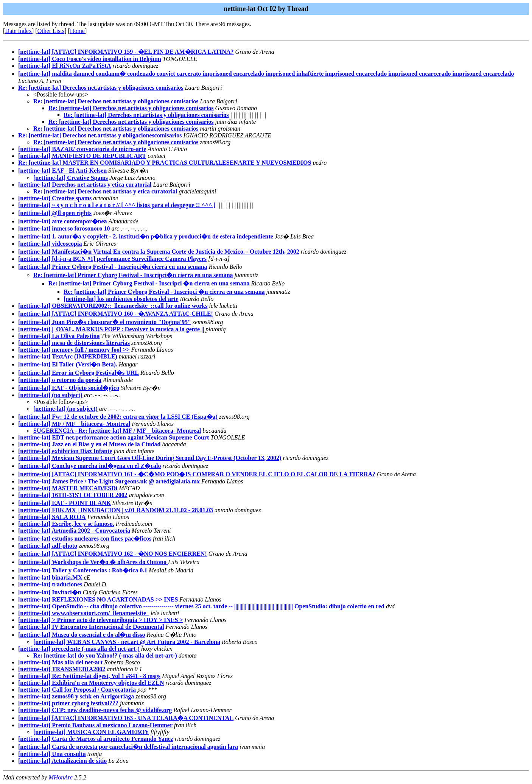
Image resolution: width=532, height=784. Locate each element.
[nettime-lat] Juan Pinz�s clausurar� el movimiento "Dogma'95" (105, 322)
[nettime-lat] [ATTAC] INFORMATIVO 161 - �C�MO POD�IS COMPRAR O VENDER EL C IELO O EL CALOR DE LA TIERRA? (197, 474)
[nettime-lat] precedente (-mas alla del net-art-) (79, 649)
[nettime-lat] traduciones (50, 584)
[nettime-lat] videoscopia (50, 244)
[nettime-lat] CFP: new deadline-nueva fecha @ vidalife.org (95, 710)
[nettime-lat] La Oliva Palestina (59, 336)
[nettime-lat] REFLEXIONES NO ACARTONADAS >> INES (98, 599)
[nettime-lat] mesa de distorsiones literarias (74, 343)
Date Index (18, 31)
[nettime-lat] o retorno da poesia (60, 380)
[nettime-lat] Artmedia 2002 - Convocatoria (74, 531)
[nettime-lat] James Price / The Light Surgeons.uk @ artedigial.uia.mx (109, 481)
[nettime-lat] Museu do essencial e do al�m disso (82, 635)
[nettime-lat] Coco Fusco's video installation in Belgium (90, 59)
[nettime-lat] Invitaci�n (50, 592)
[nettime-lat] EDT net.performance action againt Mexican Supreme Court (114, 437)
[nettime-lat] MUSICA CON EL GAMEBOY (91, 732)
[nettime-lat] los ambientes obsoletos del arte (121, 299)
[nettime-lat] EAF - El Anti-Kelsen (62, 171)
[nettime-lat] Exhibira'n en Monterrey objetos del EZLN (91, 683)
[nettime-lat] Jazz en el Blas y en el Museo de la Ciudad (89, 444)
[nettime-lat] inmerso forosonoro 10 (64, 228)
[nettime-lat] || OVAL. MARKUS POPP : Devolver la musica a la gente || (111, 329)
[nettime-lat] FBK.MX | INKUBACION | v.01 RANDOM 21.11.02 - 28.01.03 (116, 510)
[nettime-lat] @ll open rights (55, 213)
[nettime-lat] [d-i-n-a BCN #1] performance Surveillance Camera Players (112, 259)
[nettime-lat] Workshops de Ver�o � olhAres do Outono (93, 562)
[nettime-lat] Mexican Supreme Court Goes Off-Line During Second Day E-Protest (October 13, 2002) (150, 458)
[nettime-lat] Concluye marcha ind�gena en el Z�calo (89, 466)
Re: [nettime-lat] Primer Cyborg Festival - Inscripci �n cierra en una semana (149, 283)
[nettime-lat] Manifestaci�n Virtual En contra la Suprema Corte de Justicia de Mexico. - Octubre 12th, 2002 (159, 252)
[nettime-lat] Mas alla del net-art (60, 662)
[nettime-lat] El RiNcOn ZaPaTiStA (65, 66)
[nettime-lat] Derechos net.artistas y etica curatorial (85, 185)
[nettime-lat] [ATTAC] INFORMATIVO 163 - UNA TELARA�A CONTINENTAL (126, 718)
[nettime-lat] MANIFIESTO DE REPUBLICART (82, 156)
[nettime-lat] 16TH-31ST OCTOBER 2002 (73, 495)
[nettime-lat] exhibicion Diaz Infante (65, 451)
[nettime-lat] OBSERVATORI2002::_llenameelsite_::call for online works (113, 306)
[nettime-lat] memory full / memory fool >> (74, 350)
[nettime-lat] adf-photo (48, 546)
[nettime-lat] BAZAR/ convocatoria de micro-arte (82, 149)
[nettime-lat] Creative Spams (71, 178)
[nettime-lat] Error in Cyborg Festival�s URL (79, 373)
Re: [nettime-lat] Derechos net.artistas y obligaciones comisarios (101, 88)
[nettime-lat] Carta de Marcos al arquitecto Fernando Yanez (96, 739)
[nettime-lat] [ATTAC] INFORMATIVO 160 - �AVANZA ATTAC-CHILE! (116, 314)
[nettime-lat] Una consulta (52, 754)
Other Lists (51, 31)
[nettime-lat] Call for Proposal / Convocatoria (77, 690)
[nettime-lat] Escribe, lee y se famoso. (66, 524)
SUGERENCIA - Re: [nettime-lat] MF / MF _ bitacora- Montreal (117, 431)
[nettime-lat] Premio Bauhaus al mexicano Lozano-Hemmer (95, 725)
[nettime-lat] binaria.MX (50, 577)
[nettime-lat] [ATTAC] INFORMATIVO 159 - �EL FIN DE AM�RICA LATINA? (126, 52)
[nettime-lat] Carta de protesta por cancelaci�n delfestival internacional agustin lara (128, 747)
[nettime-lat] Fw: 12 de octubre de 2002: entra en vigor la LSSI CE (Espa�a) (118, 417)
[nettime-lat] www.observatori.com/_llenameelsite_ (84, 613)
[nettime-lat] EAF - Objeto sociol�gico (69, 388)
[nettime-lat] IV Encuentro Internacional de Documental (91, 627)
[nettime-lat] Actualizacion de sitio (62, 761)
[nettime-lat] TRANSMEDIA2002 (62, 669)
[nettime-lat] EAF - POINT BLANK (65, 503)
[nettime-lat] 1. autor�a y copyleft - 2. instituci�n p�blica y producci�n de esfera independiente (146, 236)
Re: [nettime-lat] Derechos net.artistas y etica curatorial (105, 191)
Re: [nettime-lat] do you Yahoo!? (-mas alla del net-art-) (105, 655)
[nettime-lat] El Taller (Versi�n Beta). (68, 364)
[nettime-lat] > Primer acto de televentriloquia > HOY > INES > (101, 620)
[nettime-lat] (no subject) (50, 395)
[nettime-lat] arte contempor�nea (63, 221)
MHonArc (60, 777)
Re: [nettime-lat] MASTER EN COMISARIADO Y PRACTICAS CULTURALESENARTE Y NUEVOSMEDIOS (165, 163)
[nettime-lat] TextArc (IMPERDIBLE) (68, 356)
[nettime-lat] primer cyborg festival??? (68, 703)
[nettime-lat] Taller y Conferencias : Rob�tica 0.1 (83, 570)
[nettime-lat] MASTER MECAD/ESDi (68, 488)
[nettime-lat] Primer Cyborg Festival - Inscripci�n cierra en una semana (113, 267)
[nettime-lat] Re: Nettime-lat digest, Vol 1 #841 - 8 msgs (89, 676)
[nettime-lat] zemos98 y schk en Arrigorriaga (76, 696)
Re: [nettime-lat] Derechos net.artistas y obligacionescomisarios (100, 135)
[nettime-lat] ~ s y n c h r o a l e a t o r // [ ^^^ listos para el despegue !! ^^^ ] (117, 205)
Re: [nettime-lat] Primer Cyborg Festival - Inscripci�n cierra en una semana (133, 275)
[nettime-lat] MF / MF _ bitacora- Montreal (74, 424)
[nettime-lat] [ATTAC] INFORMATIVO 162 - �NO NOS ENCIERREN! (113, 554)
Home (77, 31)
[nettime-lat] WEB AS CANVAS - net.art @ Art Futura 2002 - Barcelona (127, 642)
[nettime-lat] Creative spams (55, 198)
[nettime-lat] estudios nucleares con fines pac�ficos (85, 539)
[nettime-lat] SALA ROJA (52, 517)
